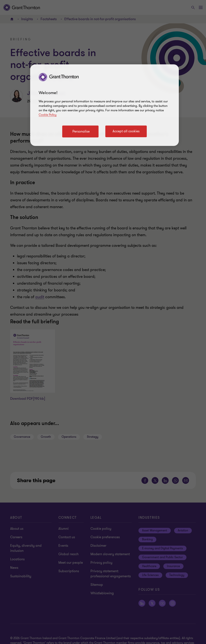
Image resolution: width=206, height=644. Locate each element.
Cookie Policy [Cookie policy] (48, 115)
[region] (104, 105)
